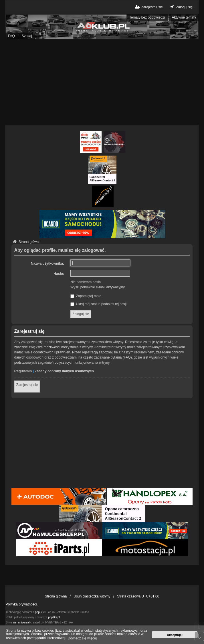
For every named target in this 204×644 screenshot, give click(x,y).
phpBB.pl (54, 617)
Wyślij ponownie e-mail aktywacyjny (98, 287)
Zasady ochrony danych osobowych (64, 371)
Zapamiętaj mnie (86, 296)
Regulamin (23, 371)
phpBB (39, 612)
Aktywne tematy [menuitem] (184, 17)
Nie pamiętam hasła (86, 282)
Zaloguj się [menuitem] (181, 7)
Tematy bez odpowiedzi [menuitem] (147, 17)
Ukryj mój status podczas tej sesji (98, 304)
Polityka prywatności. (22, 604)
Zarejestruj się (27, 385)
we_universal (21, 622)
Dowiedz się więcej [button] (82, 638)
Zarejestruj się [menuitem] (148, 7)
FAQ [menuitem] (11, 36)
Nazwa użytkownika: (47, 263)
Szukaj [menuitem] (27, 36)
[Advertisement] (102, 82)
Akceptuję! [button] (175, 635)
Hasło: (59, 274)
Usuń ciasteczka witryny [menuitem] (92, 596)
